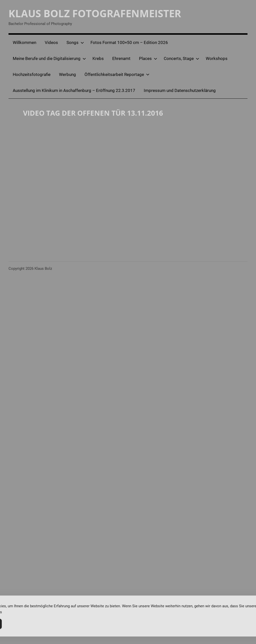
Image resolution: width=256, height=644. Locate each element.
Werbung (67, 74)
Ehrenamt (121, 58)
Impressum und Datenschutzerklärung (180, 90)
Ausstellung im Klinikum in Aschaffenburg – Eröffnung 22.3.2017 (74, 90)
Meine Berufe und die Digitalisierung (49, 58)
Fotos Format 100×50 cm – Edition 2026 (129, 42)
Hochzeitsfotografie (32, 74)
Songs (75, 42)
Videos (51, 42)
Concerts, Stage (181, 58)
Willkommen (24, 42)
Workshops (217, 58)
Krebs (98, 58)
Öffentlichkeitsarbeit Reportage (117, 74)
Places (148, 58)
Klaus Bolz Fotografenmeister (95, 13)
